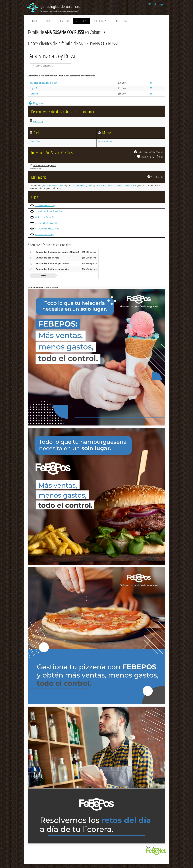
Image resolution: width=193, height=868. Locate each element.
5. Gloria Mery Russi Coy (47, 229)
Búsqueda (64, 21)
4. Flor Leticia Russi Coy (47, 223)
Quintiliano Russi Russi (52, 186)
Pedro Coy (38, 121)
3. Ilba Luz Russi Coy (45, 217)
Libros (48, 21)
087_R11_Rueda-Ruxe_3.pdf (43, 83)
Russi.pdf (34, 94)
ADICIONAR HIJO (155, 177)
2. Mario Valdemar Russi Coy (49, 211)
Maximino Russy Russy (83, 186)
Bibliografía (100, 21)
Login (161, 5)
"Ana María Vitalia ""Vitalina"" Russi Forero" (116, 186)
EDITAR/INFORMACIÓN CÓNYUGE (149, 152)
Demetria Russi (105, 141)
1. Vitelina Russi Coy (45, 206)
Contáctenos (120, 21)
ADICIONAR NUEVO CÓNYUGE (150, 157)
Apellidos (81, 21)
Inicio (35, 21)
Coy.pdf (33, 88)
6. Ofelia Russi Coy (44, 235)
